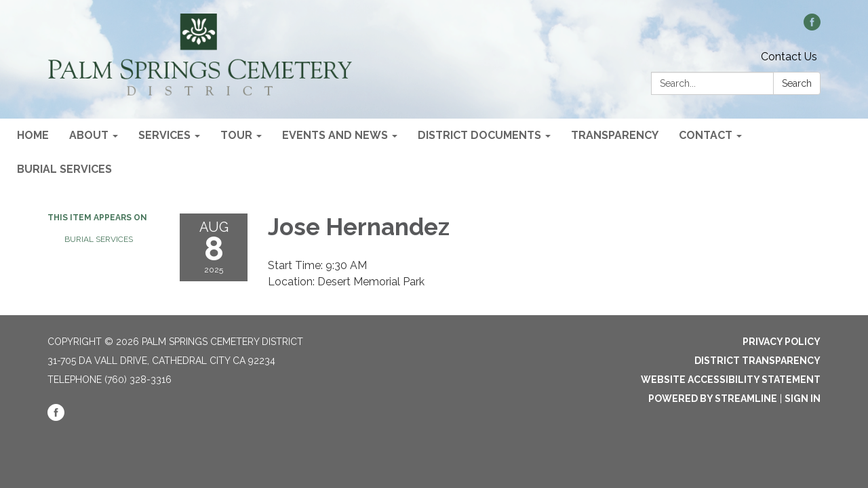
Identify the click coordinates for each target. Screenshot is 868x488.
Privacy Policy (782, 342)
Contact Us (789, 57)
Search (797, 83)
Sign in (803, 399)
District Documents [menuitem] (479, 135)
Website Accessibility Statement (731, 380)
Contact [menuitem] (706, 135)
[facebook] (812, 27)
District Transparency (757, 361)
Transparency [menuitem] (615, 135)
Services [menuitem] (164, 135)
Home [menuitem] (33, 135)
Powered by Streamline (713, 399)
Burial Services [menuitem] (64, 169)
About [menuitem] (89, 135)
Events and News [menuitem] (335, 135)
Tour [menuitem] (236, 135)
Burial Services (99, 239)
